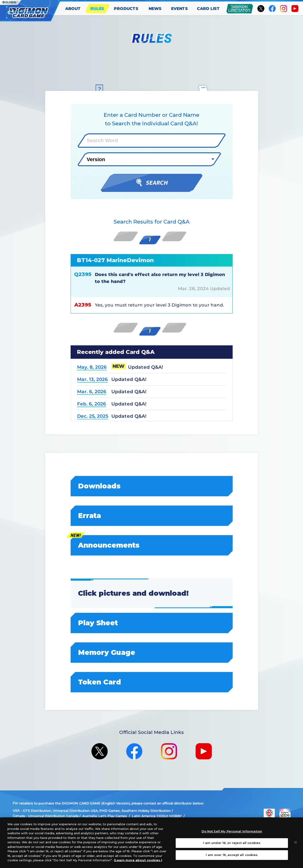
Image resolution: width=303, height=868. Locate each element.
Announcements (152, 545)
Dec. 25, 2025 (92, 416)
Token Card (152, 682)
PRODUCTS (126, 9)
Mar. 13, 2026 (92, 379)
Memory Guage (152, 652)
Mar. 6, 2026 (91, 392)
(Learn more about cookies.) (138, 860)
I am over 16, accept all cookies (232, 855)
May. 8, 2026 (92, 367)
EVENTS (180, 9)
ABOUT (73, 9)
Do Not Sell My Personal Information (232, 831)
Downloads (152, 486)
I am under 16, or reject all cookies (232, 843)
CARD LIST (208, 9)
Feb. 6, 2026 (91, 404)
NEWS (155, 9)
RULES (97, 9)
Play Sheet (152, 623)
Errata (152, 516)
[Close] (296, 842)
